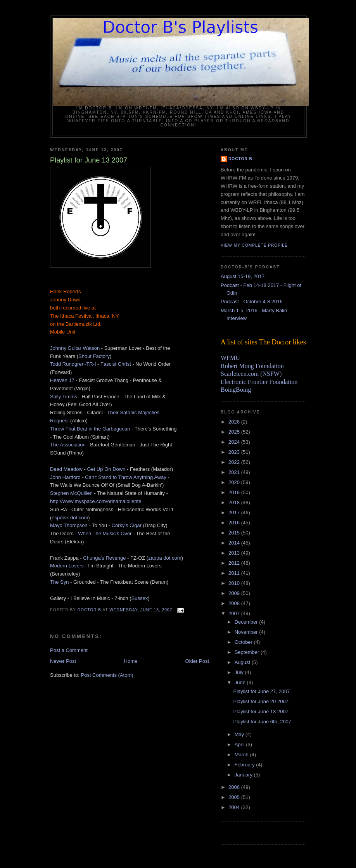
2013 (235, 553)
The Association (68, 445)
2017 (235, 513)
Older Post (197, 661)
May (240, 734)
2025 (235, 432)
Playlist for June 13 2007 (261, 712)
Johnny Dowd (65, 300)
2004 (235, 807)
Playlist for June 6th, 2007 (262, 722)
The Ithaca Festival (71, 316)
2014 (235, 543)
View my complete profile (254, 245)
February (245, 765)
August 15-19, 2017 (243, 276)
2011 (235, 573)
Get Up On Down (106, 469)
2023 (235, 452)
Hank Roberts (65, 291)
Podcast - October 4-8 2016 (252, 302)
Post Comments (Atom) (107, 675)
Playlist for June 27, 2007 (261, 691)
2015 (235, 533)
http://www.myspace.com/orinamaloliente (96, 501)
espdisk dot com (70, 518)
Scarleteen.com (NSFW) (251, 374)
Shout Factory (94, 356)
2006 (235, 787)
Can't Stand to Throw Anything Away (125, 477)
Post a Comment (69, 650)
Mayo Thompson (69, 525)
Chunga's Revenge (104, 558)
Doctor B (240, 159)
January (244, 775)
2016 (235, 523)
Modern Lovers (67, 566)
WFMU (230, 358)
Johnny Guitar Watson (75, 348)
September (248, 652)
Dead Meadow (66, 469)
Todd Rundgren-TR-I (73, 364)
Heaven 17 (62, 380)
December (247, 622)
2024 (235, 442)
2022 (235, 462)
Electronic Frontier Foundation (259, 382)
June (241, 682)
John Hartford (65, 477)
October (244, 642)
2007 (235, 613)
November (247, 632)
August (243, 662)
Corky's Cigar (127, 525)
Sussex (140, 598)
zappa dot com (165, 558)
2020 (235, 482)
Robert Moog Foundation (252, 366)
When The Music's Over (105, 533)
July (240, 672)
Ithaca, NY (107, 316)
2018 (235, 502)
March (242, 755)
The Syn (59, 582)
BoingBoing (236, 390)
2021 (235, 472)
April (240, 744)
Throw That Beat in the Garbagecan (90, 429)
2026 (235, 422)
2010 (235, 583)
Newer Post (63, 661)
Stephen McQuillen (71, 493)
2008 (235, 603)
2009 (235, 593)
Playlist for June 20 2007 (261, 701)
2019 (235, 492)
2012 (235, 563)
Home (131, 661)
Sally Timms (64, 397)
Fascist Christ (116, 364)
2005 (235, 797)
